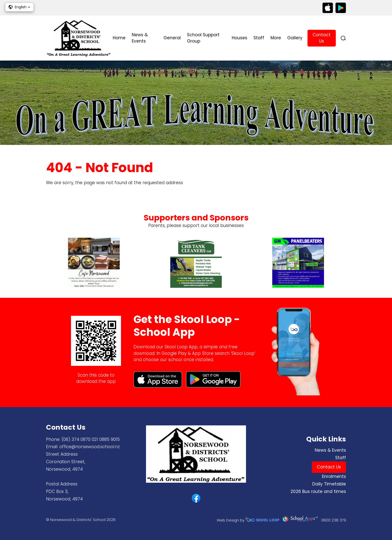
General (172, 38)
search (343, 38)
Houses (239, 38)
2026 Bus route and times (318, 491)
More (276, 38)
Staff (259, 38)
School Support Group (203, 38)
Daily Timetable (329, 484)
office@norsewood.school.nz (89, 447)
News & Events (140, 38)
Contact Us (321, 38)
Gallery (295, 38)
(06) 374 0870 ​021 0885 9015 (91, 439)
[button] (19, 7)
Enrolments (334, 476)
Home (119, 38)
